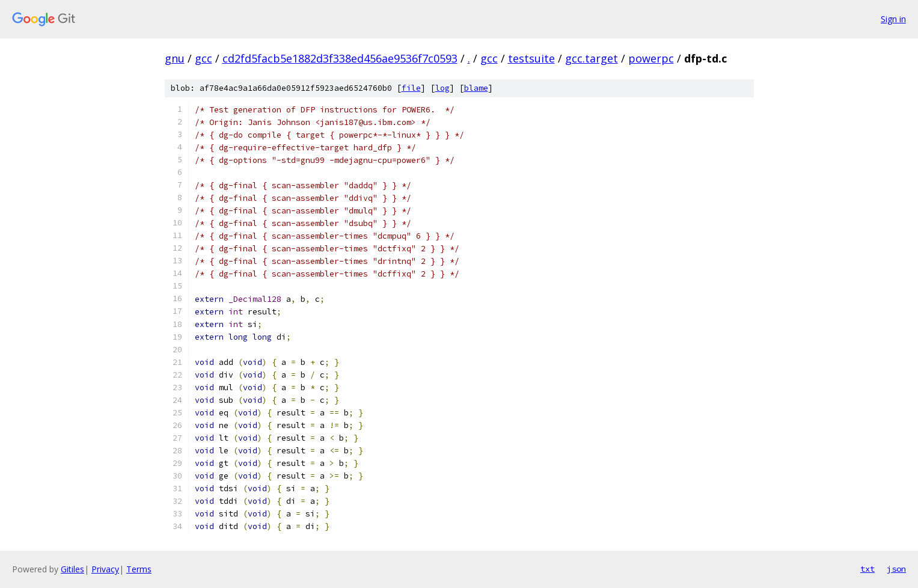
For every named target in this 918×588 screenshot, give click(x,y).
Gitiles (72, 569)
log (442, 88)
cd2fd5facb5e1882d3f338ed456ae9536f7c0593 (340, 58)
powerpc (651, 58)
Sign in (893, 19)
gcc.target (592, 58)
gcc (203, 58)
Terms (139, 569)
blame (476, 88)
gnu (175, 58)
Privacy (105, 569)
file (411, 88)
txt (868, 569)
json (896, 569)
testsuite (531, 58)
